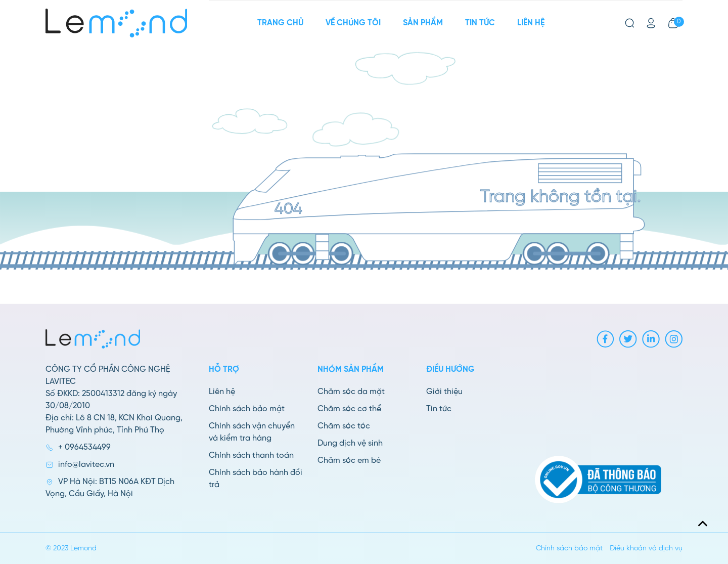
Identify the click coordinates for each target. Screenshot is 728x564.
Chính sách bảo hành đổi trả (256, 479)
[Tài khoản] (651, 23)
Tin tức (480, 23)
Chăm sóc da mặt (351, 392)
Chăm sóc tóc (344, 426)
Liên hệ (531, 23)
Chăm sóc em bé (349, 461)
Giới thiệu (444, 392)
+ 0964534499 (84, 447)
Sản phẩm (423, 23)
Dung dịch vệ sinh (350, 443)
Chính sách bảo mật (247, 409)
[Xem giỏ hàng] (673, 23)
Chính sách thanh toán (251, 455)
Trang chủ (280, 23)
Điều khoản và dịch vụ (646, 549)
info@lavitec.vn (86, 465)
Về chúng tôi (353, 23)
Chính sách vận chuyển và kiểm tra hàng (252, 432)
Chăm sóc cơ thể (349, 409)
